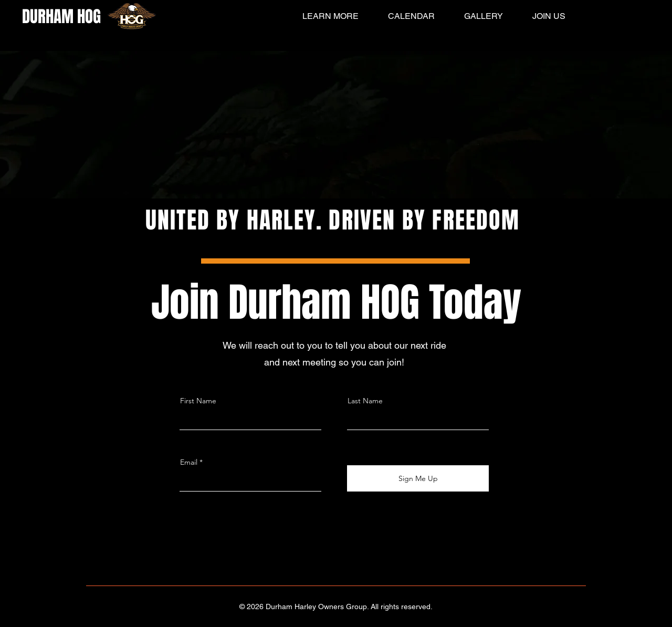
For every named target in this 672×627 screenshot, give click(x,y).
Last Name (365, 401)
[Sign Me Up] (418, 478)
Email (189, 462)
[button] (323, 16)
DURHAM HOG (61, 17)
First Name (198, 401)
